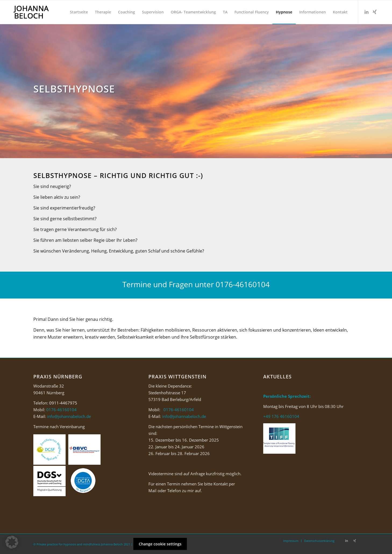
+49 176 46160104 (281, 416)
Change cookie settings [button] (160, 544)
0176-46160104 (243, 284)
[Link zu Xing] (375, 12)
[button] (12, 542)
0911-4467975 (63, 403)
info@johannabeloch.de (69, 416)
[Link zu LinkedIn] (366, 12)
